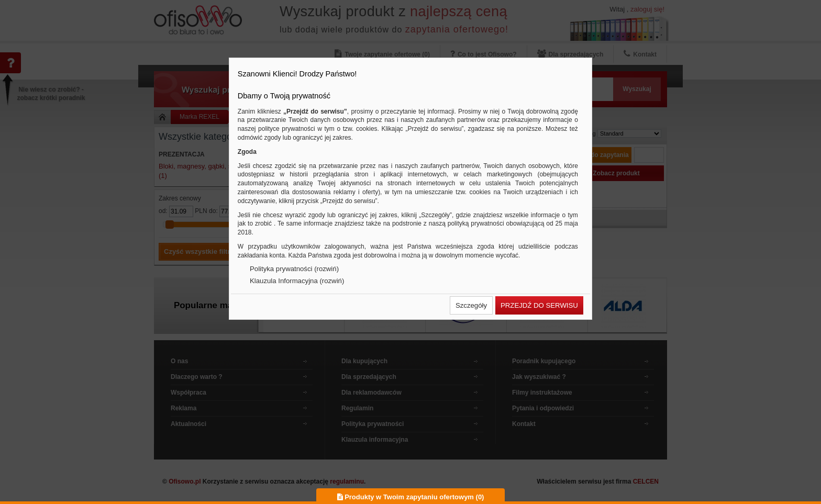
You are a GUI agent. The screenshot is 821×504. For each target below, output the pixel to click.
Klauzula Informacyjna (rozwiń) (297, 281)
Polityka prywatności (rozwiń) (294, 269)
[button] (471, 305)
